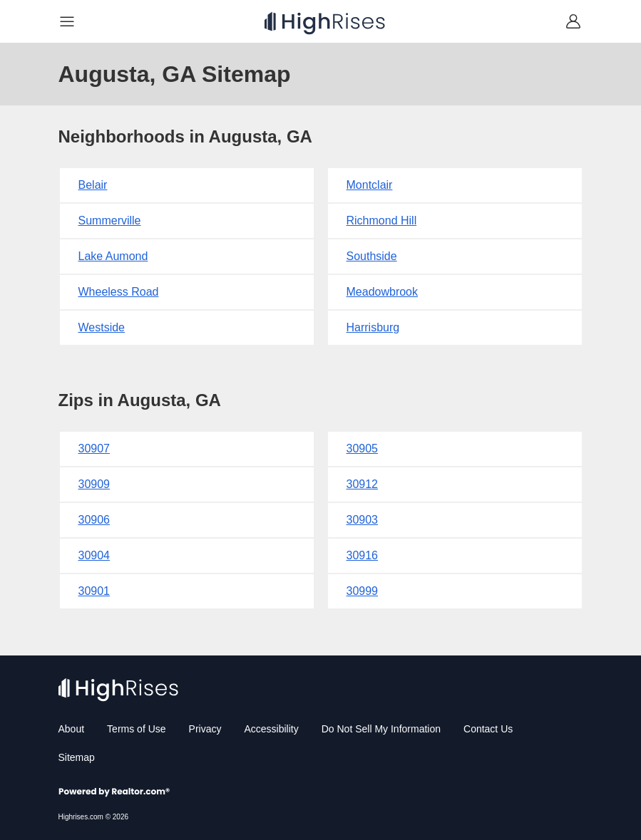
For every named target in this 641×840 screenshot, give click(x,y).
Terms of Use (136, 729)
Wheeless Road (119, 292)
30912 (363, 484)
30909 (94, 484)
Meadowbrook (383, 292)
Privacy (205, 729)
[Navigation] (67, 21)
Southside (372, 256)
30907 (94, 448)
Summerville (110, 221)
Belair (93, 185)
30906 (94, 520)
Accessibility (271, 729)
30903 (363, 520)
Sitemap (77, 757)
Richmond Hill (382, 221)
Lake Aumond (113, 256)
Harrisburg (373, 327)
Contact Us (488, 729)
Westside (102, 327)
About (72, 729)
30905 (363, 448)
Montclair (370, 185)
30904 (94, 555)
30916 (363, 555)
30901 (94, 591)
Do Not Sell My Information (381, 729)
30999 (363, 591)
